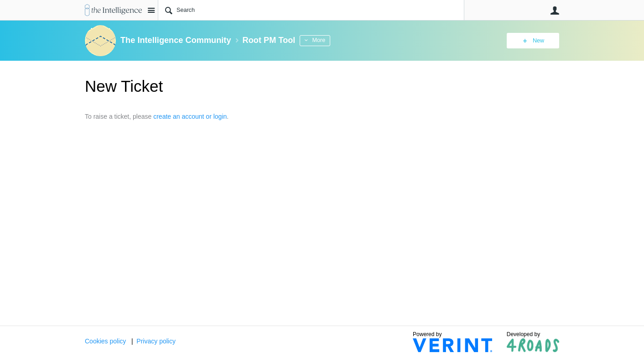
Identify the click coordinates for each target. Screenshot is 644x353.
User (555, 11)
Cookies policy (105, 341)
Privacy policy (156, 341)
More (319, 40)
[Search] (311, 10)
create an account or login (190, 116)
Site (151, 10)
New (538, 41)
